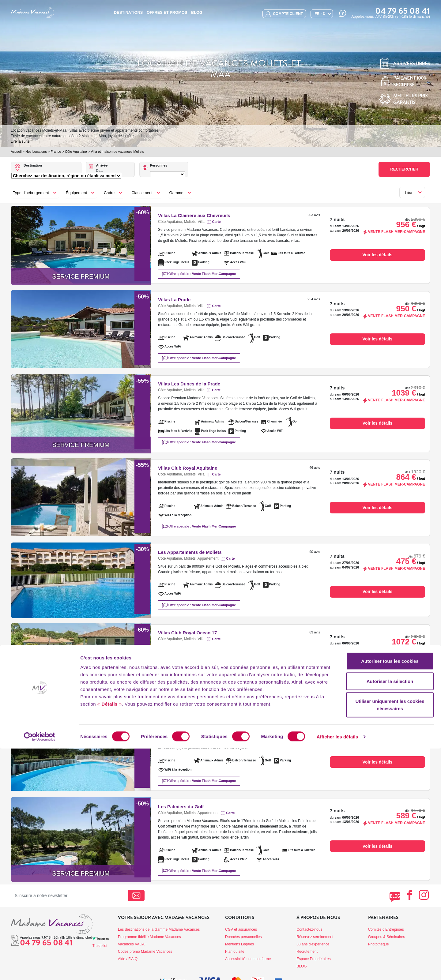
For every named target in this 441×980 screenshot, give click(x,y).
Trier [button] (409, 192)
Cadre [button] (109, 193)
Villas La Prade (174, 300)
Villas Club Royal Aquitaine (188, 468)
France (56, 152)
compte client (284, 14)
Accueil (16, 152)
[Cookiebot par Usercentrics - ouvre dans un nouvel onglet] (40, 968)
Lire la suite (20, 141)
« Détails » (110, 935)
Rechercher (404, 169)
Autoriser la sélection (390, 912)
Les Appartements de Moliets (190, 552)
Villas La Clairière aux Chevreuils (194, 215)
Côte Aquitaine (76, 152)
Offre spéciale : (199, 274)
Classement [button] (142, 193)
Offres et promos (167, 12)
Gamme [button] (176, 193)
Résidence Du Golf (178, 723)
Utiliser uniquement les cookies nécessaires (390, 936)
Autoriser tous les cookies (390, 892)
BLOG (197, 12)
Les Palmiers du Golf (181, 807)
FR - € (320, 14)
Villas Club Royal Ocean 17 (187, 633)
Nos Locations (36, 152)
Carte (217, 222)
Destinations (128, 12)
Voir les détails (378, 255)
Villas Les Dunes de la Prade (189, 384)
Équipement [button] (76, 193)
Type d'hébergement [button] (31, 193)
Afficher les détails (337, 968)
